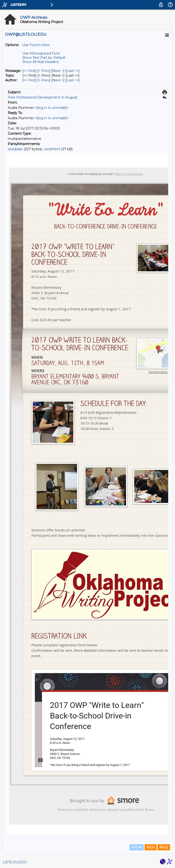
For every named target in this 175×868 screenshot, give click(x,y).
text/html (52, 149)
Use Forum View (36, 45)
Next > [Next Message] (58, 71)
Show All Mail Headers (41, 62)
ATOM (137, 847)
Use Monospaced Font (41, 53)
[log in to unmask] (52, 108)
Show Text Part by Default (44, 58)
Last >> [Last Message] (73, 71)
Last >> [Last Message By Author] (73, 80)
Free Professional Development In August (43, 97)
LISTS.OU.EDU (15, 862)
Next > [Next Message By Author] (58, 80)
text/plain (15, 149)
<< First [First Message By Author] (29, 80)
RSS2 (164, 847)
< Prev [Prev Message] (44, 71)
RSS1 (151, 847)
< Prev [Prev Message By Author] (44, 80)
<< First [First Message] (29, 71)
